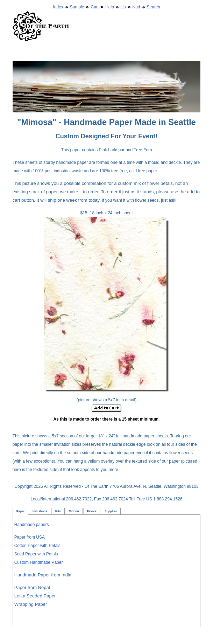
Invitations (40, 511)
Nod (136, 7)
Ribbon (74, 511)
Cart (95, 7)
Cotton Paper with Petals (37, 546)
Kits (58, 511)
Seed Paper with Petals (36, 554)
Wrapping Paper (31, 604)
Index (58, 7)
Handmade (26, 575)
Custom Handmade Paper (39, 562)
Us (123, 7)
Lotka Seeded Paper (35, 596)
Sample (77, 7)
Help (110, 7)
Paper (20, 511)
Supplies (111, 511)
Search (154, 7)
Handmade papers (32, 525)
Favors (92, 511)
